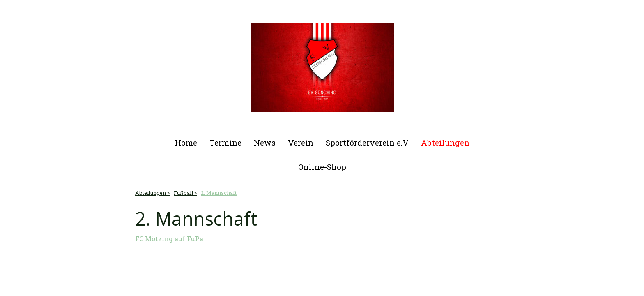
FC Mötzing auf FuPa (169, 239)
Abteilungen (445, 142)
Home (186, 142)
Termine (225, 142)
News (265, 142)
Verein (301, 142)
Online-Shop (322, 167)
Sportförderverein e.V (367, 142)
